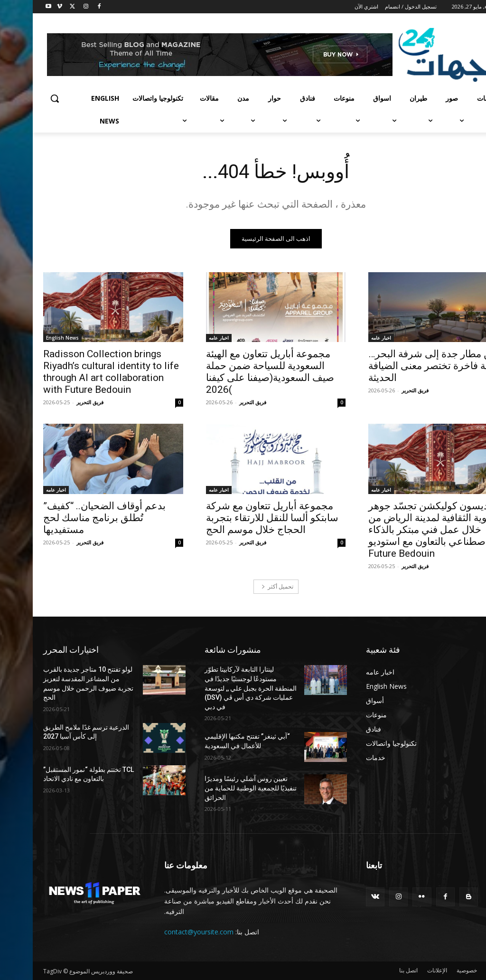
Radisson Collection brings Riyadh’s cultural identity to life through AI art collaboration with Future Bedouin (78, 372)
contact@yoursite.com (166, 932)
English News (30, 338)
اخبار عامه (348, 338)
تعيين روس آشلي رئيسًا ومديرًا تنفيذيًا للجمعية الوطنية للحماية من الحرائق (218, 788)
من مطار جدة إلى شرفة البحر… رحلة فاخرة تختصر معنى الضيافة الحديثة (401, 366)
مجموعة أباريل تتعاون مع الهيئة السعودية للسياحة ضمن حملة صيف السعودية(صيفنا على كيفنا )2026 (237, 372)
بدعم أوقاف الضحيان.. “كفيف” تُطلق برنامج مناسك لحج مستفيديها (72, 517)
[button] (22, 98)
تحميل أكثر (245, 586)
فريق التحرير (382, 390)
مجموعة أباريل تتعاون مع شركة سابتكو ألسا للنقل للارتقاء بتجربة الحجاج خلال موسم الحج (239, 517)
